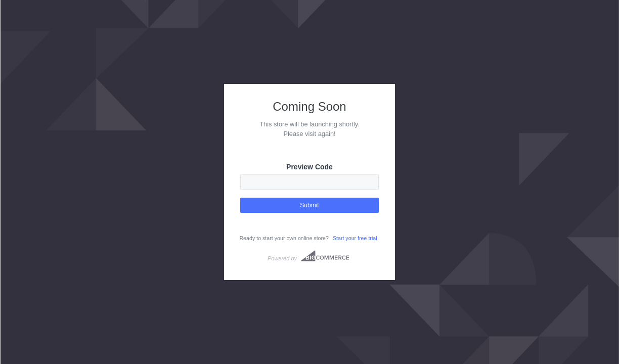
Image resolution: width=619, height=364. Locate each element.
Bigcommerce (325, 256)
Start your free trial (355, 238)
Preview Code (309, 167)
